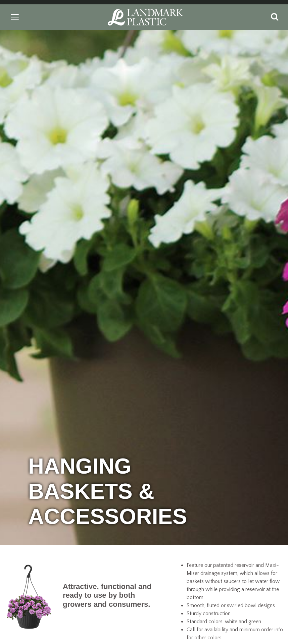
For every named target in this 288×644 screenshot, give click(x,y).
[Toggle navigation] (15, 17)
